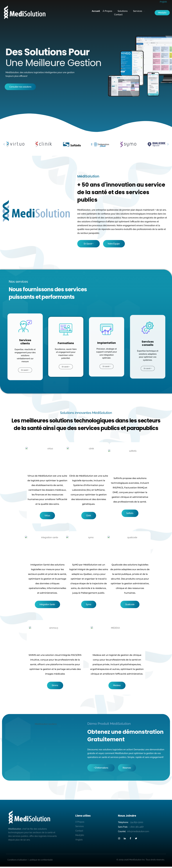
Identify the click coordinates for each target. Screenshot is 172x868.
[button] (4, 144)
